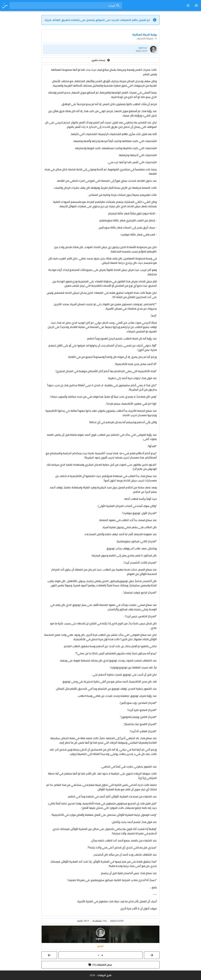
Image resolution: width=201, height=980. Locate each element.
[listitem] (100, 49)
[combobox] (66, 5)
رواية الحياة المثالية (145, 35)
